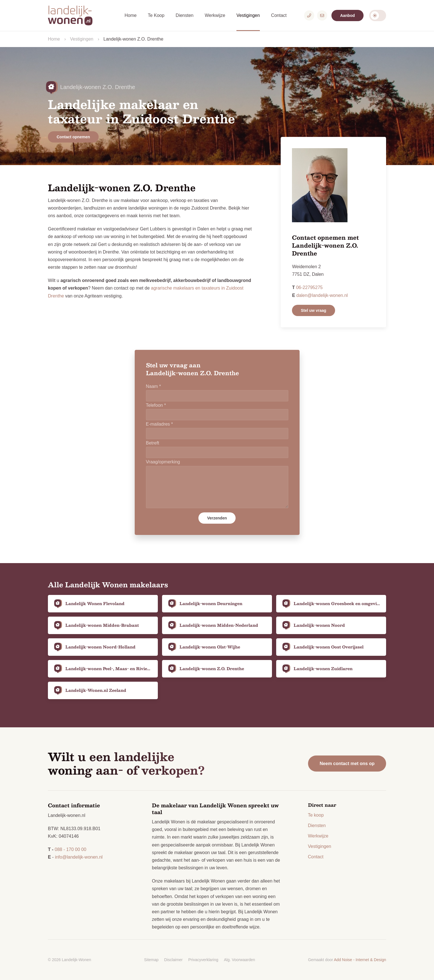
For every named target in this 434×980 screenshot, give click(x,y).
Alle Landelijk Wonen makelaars (108, 585)
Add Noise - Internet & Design (360, 960)
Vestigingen (248, 15)
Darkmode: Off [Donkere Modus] (378, 15)
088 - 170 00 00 (70, 849)
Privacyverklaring (203, 960)
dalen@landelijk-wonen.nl (322, 295)
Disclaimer (173, 960)
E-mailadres (160, 424)
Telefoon (156, 405)
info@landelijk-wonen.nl (79, 857)
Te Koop (156, 15)
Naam (153, 386)
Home (131, 15)
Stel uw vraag (313, 310)
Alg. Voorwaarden (240, 960)
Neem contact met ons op (347, 764)
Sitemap (151, 960)
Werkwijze (215, 15)
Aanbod (347, 15)
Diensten (184, 15)
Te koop (316, 815)
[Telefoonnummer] (309, 15)
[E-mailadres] (322, 15)
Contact (279, 15)
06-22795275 (309, 287)
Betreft (153, 443)
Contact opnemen (73, 137)
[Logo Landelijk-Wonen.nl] (73, 15)
